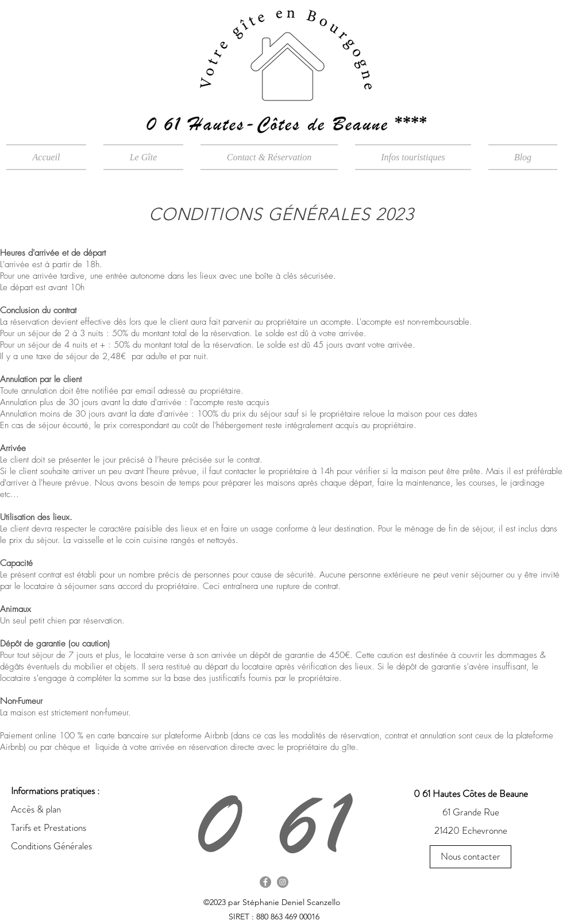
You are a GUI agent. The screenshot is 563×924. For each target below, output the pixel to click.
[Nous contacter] (471, 857)
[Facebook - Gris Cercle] (265, 882)
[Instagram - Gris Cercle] (283, 882)
